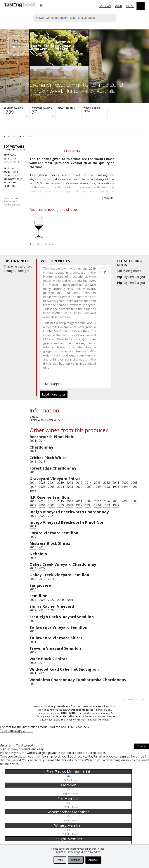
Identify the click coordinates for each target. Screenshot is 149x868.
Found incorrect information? (12, 202)
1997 (79, 505)
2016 (33, 472)
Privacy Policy (93, 852)
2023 (42, 483)
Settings (76, 860)
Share (141, 747)
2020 (33, 579)
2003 (70, 487)
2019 (21, 136)
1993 (107, 505)
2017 (79, 483)
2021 (14, 136)
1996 (116, 487)
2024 (33, 451)
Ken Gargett (137, 277)
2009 (125, 483)
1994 (97, 505)
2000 (88, 487)
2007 (33, 487)
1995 (88, 505)
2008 (134, 483)
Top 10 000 (105, 6)
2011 (116, 483)
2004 (60, 487)
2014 (29, 136)
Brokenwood (48, 91)
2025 (33, 600)
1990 (134, 487)
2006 (42, 487)
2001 (42, 505)
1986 (33, 491)
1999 (97, 487)
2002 (79, 487)
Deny (60, 860)
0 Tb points (72, 151)
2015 (33, 462)
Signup (130, 6)
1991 (125, 487)
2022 (6, 136)
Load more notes (54, 394)
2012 (107, 483)
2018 (70, 483)
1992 (116, 505)
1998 (107, 487)
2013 (42, 462)
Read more (107, 198)
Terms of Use (73, 852)
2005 (51, 487)
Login (118, 6)
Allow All (93, 860)
